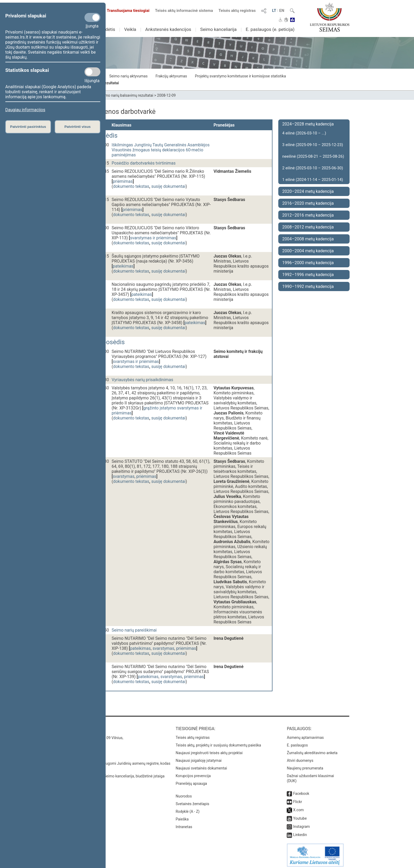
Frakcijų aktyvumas (171, 76)
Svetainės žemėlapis (192, 801)
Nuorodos (184, 794)
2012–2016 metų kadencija (308, 215)
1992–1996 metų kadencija (308, 275)
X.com (298, 807)
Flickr (298, 799)
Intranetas (184, 824)
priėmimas (123, 181)
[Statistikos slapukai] (92, 72)
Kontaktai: (76, 726)
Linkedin (300, 832)
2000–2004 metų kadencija (308, 251)
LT (274, 11)
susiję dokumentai (168, 186)
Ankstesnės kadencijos (168, 29)
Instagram (301, 824)
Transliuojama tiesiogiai (125, 11)
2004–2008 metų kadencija (308, 239)
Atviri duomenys (300, 758)
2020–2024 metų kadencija (308, 191)
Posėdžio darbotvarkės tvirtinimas (144, 163)
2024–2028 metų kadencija (308, 124)
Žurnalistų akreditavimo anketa (312, 750)
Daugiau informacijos (25, 110)
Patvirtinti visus (77, 127)
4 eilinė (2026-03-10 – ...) (304, 133)
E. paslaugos (297, 743)
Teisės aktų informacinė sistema (184, 11)
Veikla (130, 29)
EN (282, 11)
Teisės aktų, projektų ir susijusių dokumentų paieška (218, 743)
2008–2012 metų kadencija (308, 227)
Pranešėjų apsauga (191, 781)
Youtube (300, 816)
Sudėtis (108, 29)
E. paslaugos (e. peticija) (270, 29)
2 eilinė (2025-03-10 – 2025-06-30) (313, 168)
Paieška (182, 816)
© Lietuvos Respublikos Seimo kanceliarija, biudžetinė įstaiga (114, 773)
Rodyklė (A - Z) (188, 809)
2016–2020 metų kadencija (308, 203)
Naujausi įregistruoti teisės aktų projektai (209, 750)
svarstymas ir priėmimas (153, 238)
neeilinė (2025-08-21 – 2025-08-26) (313, 156)
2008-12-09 (166, 95)
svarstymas (124, 476)
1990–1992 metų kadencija (308, 286)
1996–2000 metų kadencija (308, 263)
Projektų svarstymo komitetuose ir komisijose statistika (240, 76)
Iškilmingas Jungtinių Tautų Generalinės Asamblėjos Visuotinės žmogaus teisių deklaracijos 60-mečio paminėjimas (161, 150)
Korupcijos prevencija (193, 773)
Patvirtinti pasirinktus (28, 127)
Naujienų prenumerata (305, 766)
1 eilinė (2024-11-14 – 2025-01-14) (313, 180)
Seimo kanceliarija (218, 29)
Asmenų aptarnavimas (305, 735)
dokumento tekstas (131, 186)
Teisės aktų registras (237, 11)
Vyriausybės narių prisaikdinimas (142, 380)
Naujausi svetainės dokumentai (201, 766)
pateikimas (123, 266)
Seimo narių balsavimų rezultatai (127, 95)
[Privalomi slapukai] (92, 17)
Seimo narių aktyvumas (128, 76)
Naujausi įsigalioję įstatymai (199, 758)
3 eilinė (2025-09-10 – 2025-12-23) (313, 145)
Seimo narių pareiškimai (134, 630)
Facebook (301, 791)
